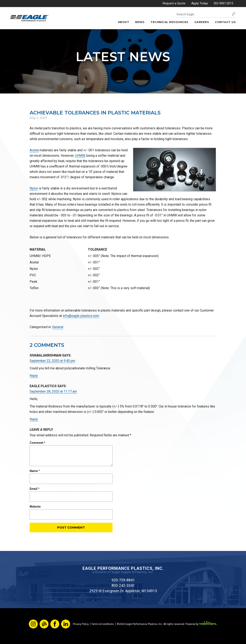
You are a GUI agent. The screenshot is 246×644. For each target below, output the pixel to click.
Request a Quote (174, 3)
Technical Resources (169, 22)
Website (35, 507)
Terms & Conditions (103, 624)
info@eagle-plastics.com (81, 316)
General (58, 327)
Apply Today (200, 3)
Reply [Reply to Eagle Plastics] (34, 419)
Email (35, 489)
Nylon (34, 188)
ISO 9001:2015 (223, 3)
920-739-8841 (123, 580)
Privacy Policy (81, 624)
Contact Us (225, 22)
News (140, 22)
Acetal (34, 150)
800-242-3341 (123, 585)
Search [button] (234, 14)
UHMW (80, 156)
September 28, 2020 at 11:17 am (53, 391)
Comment (38, 443)
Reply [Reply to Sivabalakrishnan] (34, 376)
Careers (202, 22)
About (124, 22)
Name (35, 471)
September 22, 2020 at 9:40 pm (52, 361)
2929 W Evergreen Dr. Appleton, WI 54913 (123, 591)
